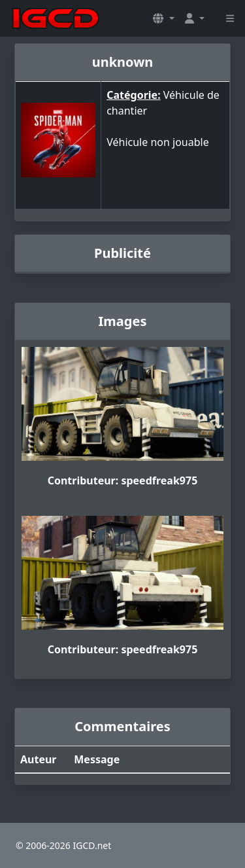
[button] (163, 18)
